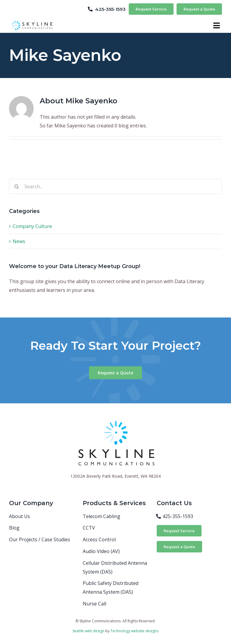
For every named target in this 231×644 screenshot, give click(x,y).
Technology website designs (134, 631)
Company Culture (32, 226)
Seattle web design (88, 631)
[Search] (17, 186)
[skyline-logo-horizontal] (32, 21)
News (19, 241)
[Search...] (115, 186)
